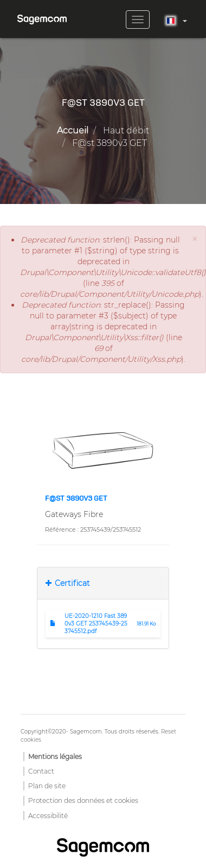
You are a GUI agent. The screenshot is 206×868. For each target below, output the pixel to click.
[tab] (103, 583)
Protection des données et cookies (83, 800)
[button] (195, 239)
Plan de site (47, 786)
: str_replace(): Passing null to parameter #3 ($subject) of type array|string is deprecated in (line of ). (103, 332)
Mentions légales (55, 757)
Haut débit (126, 130)
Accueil (73, 130)
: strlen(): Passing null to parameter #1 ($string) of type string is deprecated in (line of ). (103, 267)
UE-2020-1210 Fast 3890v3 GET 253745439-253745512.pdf (96, 624)
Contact (41, 771)
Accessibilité (48, 816)
